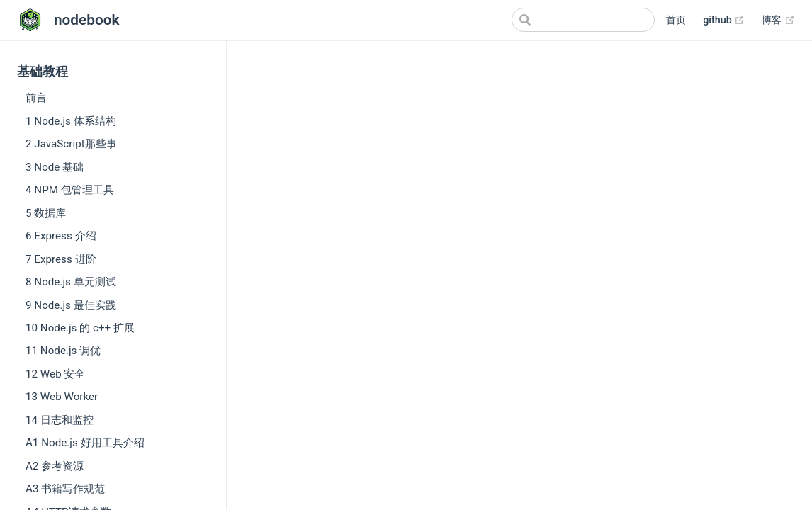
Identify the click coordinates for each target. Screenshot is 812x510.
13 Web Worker (62, 397)
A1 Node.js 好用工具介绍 (85, 443)
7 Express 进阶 (61, 259)
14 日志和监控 (60, 420)
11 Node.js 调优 (63, 351)
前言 (36, 98)
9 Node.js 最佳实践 (71, 305)
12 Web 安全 (55, 374)
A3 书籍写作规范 (65, 489)
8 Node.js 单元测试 (71, 282)
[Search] (583, 20)
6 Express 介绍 (61, 236)
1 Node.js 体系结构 (71, 121)
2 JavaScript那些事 (71, 144)
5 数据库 (46, 213)
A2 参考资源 (55, 466)
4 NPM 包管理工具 (70, 190)
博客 (778, 21)
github (724, 21)
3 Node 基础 (55, 167)
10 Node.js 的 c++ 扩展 (80, 328)
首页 (676, 20)
